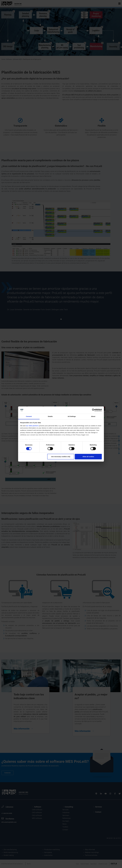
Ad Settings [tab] (72, 416)
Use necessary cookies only (61, 457)
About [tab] (93, 416)
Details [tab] (50, 416)
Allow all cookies (88, 457)
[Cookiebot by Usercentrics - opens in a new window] (93, 410)
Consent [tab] (29, 416)
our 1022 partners (32, 426)
